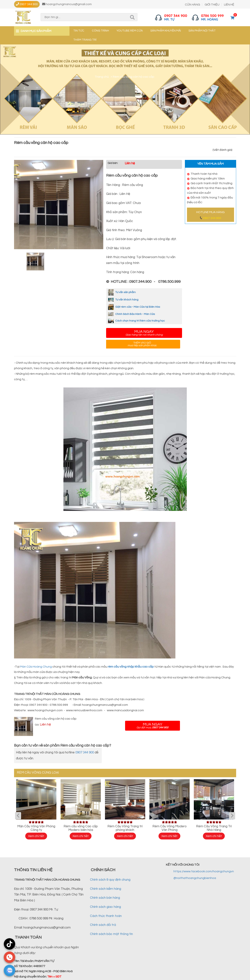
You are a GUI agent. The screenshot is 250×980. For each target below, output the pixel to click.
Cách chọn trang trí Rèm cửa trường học (136, 321)
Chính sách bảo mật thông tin (111, 934)
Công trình (100, 31)
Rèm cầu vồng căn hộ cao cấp (56, 719)
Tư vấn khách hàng (123, 300)
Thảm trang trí (85, 40)
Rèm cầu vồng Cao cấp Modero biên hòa (81, 828)
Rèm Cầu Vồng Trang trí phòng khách (125, 828)
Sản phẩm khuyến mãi (166, 31)
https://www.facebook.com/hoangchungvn (204, 871)
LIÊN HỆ (229, 5)
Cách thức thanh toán (106, 916)
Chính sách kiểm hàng (106, 889)
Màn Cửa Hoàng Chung (36, 667)
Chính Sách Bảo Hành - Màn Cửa (131, 314)
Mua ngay (144, 333)
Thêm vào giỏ (142, 344)
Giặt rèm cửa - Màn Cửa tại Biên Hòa (134, 307)
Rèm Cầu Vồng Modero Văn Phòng (170, 828)
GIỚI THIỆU (212, 5)
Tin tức (79, 31)
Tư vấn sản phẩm (122, 292)
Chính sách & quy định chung (110, 880)
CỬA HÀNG (192, 5)
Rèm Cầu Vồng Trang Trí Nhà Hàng (214, 828)
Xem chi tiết (36, 836)
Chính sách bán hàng (105, 898)
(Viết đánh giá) (222, 150)
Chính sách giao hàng (105, 907)
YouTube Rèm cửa (130, 31)
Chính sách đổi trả (103, 925)
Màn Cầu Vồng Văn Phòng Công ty (36, 828)
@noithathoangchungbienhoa (195, 878)
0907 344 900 (212, 218)
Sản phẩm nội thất (202, 31)
